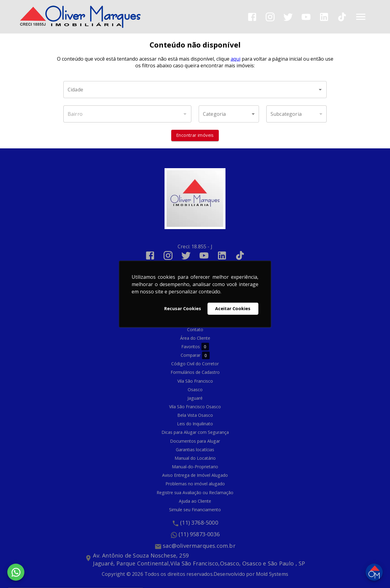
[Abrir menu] (361, 17)
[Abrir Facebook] (252, 17)
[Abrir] (320, 90)
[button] (229, 114)
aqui (236, 59)
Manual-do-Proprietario (195, 467)
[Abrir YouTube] (306, 17)
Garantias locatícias (195, 450)
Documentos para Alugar (195, 441)
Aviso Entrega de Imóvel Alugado (195, 475)
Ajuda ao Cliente (195, 501)
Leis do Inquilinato (195, 424)
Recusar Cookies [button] (183, 308)
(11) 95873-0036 (199, 534)
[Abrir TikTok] (342, 17)
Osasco (195, 390)
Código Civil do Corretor (195, 364)
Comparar (195, 355)
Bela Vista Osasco (195, 415)
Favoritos (195, 347)
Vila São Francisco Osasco (195, 407)
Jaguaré (195, 398)
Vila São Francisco (195, 381)
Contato (195, 329)
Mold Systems (272, 574)
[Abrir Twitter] (288, 17)
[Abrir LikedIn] (324, 17)
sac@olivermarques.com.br (199, 546)
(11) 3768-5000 (199, 523)
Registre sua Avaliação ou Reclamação (195, 492)
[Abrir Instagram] (270, 17)
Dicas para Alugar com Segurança (195, 432)
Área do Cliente (195, 338)
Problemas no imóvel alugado (195, 484)
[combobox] (195, 90)
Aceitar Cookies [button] (233, 308)
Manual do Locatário (195, 458)
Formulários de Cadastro (195, 372)
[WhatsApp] (16, 572)
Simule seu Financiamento (195, 510)
